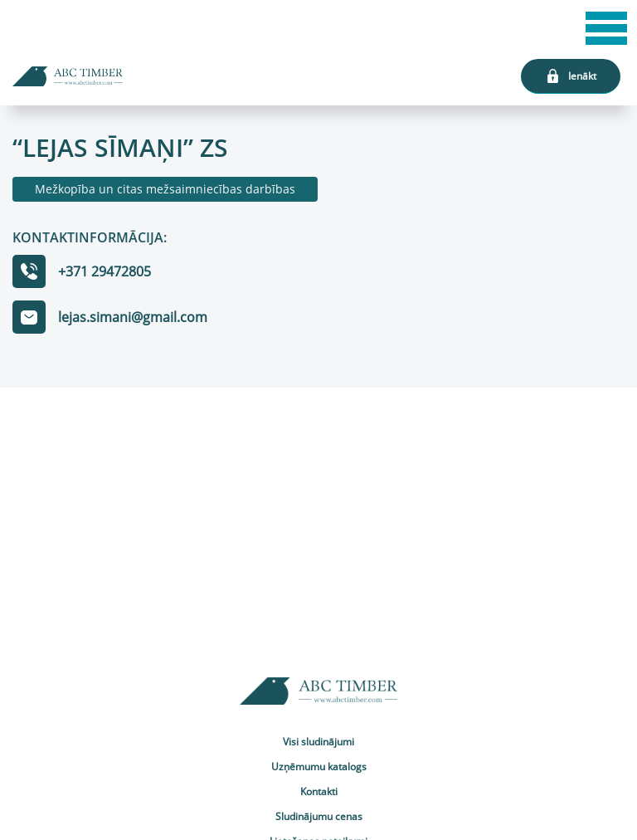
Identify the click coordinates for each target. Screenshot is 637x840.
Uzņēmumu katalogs (319, 767)
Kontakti (319, 791)
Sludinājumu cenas (319, 816)
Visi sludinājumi (318, 742)
